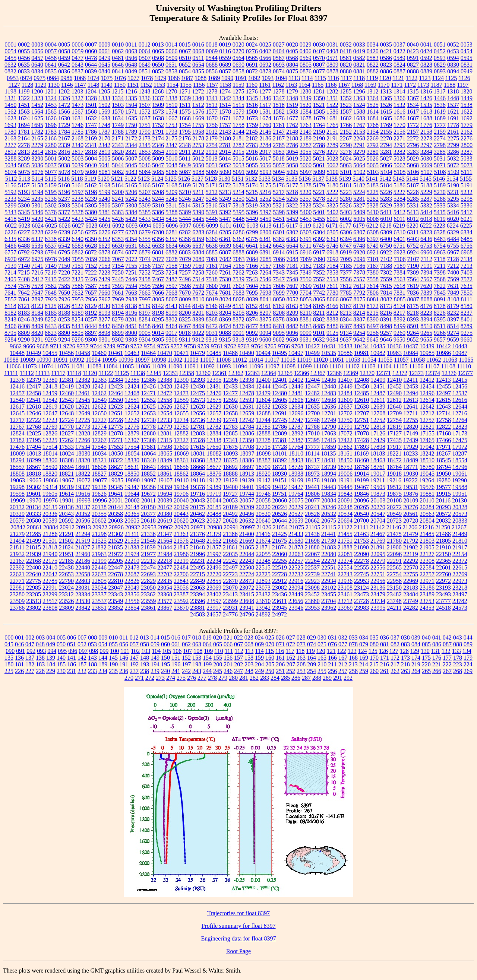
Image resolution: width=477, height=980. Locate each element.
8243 (10, 319)
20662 (312, 521)
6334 (467, 232)
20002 (132, 500)
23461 (345, 594)
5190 (453, 185)
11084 (110, 366)
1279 (292, 91)
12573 (198, 400)
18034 (99, 453)
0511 (198, 58)
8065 (319, 299)
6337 (37, 239)
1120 (385, 78)
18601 (83, 467)
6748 (359, 246)
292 (348, 678)
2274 (440, 138)
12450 (361, 386)
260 (374, 671)
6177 (345, 226)
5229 (426, 192)
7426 (91, 279)
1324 (51, 98)
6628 (91, 246)
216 (385, 664)
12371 (383, 373)
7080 (199, 259)
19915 (443, 494)
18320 (83, 460)
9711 (56, 346)
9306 (171, 340)
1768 (373, 125)
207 (291, 664)
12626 (165, 407)
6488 (24, 246)
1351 (332, 98)
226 (19, 671)
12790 (329, 427)
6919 (346, 252)
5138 (332, 179)
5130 (224, 179)
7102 (386, 259)
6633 (158, 246)
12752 (378, 420)
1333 (104, 98)
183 (40, 664)
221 (437, 664)
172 (395, 658)
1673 (252, 118)
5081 (105, 172)
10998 (159, 360)
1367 (413, 98)
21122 (345, 527)
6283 (198, 232)
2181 (238, 138)
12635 (312, 407)
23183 (411, 588)
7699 (279, 293)
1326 (64, 98)
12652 (132, 413)
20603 (116, 521)
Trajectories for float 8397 (238, 913)
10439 (427, 346)
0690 (238, 65)
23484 (411, 594)
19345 (116, 487)
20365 (132, 514)
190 (113, 664)
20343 (66, 514)
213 (353, 664)
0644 (91, 65)
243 (197, 671)
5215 (252, 192)
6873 (104, 252)
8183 (24, 313)
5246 (185, 199)
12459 (50, 393)
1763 (306, 125)
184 (51, 664)
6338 (51, 239)
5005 (104, 158)
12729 (132, 420)
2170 (104, 138)
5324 (319, 205)
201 (228, 664)
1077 (133, 78)
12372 (400, 373)
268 (458, 671)
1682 (346, 118)
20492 (230, 514)
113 (249, 651)
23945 (279, 608)
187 (82, 664)
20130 (459, 500)
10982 (378, 353)
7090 (319, 259)
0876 (306, 71)
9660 (467, 340)
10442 (443, 346)
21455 (345, 534)
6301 (279, 232)
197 (186, 664)
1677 (292, 118)
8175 (413, 306)
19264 (427, 480)
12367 (318, 373)
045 (9, 644)
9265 (426, 333)
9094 (265, 333)
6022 (11, 226)
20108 (394, 500)
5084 (145, 172)
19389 (214, 487)
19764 (296, 494)
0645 (104, 65)
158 (249, 658)
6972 (24, 259)
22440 (83, 567)
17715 (263, 447)
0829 (440, 65)
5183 (373, 185)
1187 (436, 85)
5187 (413, 185)
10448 (17, 353)
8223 (426, 313)
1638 (158, 118)
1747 (91, 125)
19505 (378, 487)
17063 (329, 433)
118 (300, 651)
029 (312, 638)
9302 (118, 340)
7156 (145, 266)
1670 (212, 118)
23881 (198, 608)
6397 (373, 239)
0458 (51, 58)
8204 (225, 313)
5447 (225, 219)
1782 (37, 132)
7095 (346, 259)
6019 (440, 219)
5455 (319, 219)
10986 (443, 353)
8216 (386, 313)
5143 (399, 179)
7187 (373, 266)
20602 (99, 521)
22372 (460, 561)
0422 (399, 51)
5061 (319, 165)
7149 (51, 266)
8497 (373, 326)
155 (218, 658)
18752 (345, 467)
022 (238, 638)
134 (467, 651)
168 (353, 658)
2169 (91, 138)
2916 (252, 152)
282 (254, 678)
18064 (149, 453)
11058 (418, 360)
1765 (332, 125)
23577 (165, 601)
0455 (10, 58)
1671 (225, 118)
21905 (427, 547)
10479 (198, 353)
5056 (265, 165)
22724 (247, 574)
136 (19, 658)
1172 (410, 85)
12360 (203, 373)
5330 (399, 205)
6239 (64, 232)
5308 (131, 205)
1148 (93, 85)
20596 (83, 521)
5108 (440, 172)
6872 (91, 252)
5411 (386, 212)
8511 (440, 326)
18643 (148, 467)
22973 (460, 581)
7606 (279, 286)
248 (249, 671)
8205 (238, 313)
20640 (263, 521)
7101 (373, 259)
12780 (181, 427)
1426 (426, 98)
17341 (230, 440)
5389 (185, 212)
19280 (443, 480)
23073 (263, 588)
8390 (373, 319)
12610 (361, 400)
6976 (51, 259)
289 (327, 678)
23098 (312, 588)
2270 (386, 138)
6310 (399, 232)
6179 (359, 226)
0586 (386, 58)
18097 (247, 453)
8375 (265, 319)
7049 (64, 259)
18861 (165, 474)
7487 (171, 279)
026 (280, 638)
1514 (225, 105)
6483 (440, 239)
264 (416, 671)
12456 (460, 386)
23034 (99, 588)
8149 (225, 306)
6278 (131, 232)
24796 (247, 614)
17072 (345, 433)
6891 (265, 252)
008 (92, 638)
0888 (413, 71)
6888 (238, 252)
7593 (118, 286)
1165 (318, 85)
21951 (66, 554)
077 (343, 644)
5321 (279, 205)
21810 (460, 541)
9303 (131, 340)
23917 (214, 608)
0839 (91, 71)
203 (249, 664)
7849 (453, 293)
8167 (346, 306)
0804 (292, 65)
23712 (345, 601)
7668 (171, 293)
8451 (131, 326)
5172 (225, 185)
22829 (148, 581)
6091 (105, 226)
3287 (467, 152)
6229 (51, 232)
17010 (312, 433)
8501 (413, 326)
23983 (361, 608)
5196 (64, 192)
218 (405, 664)
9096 (292, 333)
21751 (345, 541)
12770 (66, 427)
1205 (104, 91)
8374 (252, 319)
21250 (443, 527)
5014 (225, 158)
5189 (440, 185)
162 (291, 658)
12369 (351, 373)
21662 (214, 541)
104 (156, 651)
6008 (373, 219)
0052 (453, 45)
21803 (427, 541)
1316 (426, 91)
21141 (361, 527)
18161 (345, 453)
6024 (38, 226)
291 (338, 678)
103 (146, 651)
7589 (104, 286)
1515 (238, 105)
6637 (198, 246)
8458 (145, 326)
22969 (411, 581)
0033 (359, 45)
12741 (230, 420)
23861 (148, 608)
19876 (411, 494)
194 (155, 664)
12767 (17, 427)
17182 (17, 440)
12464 (116, 393)
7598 (185, 286)
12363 (252, 373)
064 (207, 644)
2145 (252, 132)
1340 (198, 98)
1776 (426, 125)
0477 (78, 58)
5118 (77, 179)
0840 (104, 71)
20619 (165, 521)
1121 (398, 78)
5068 (413, 165)
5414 (426, 212)
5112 (11, 179)
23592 (181, 601)
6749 (373, 246)
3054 (292, 152)
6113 (266, 226)
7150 (64, 266)
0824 (399, 65)
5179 (319, 185)
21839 (148, 547)
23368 (165, 594)
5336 (467, 205)
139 (51, 658)
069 (259, 644)
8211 (319, 313)
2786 (292, 145)
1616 (399, 112)
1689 (440, 118)
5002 (64, 158)
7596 (158, 286)
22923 (312, 581)
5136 (305, 179)
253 (301, 671)
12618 (34, 407)
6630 (118, 246)
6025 (51, 226)
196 (176, 664)
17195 (34, 440)
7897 (38, 299)
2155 (386, 132)
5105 (400, 172)
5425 (104, 219)
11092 (207, 366)
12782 (214, 427)
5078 (64, 172)
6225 (466, 226)
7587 (91, 286)
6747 (346, 246)
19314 (50, 487)
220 (426, 664)
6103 (252, 226)
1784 (64, 132)
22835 (165, 581)
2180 (225, 138)
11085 (127, 366)
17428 (361, 440)
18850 (132, 474)
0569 (306, 58)
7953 (78, 299)
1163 (291, 85)
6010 (386, 219)
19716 (198, 494)
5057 (279, 165)
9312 (198, 340)
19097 (149, 480)
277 (202, 678)
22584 (427, 567)
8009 (185, 299)
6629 (104, 246)
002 (30, 638)
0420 (373, 51)
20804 (427, 521)
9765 (271, 346)
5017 (265, 158)
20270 (378, 507)
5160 (64, 185)
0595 (467, 58)
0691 (252, 65)
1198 (11, 91)
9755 (163, 346)
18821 (66, 474)
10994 (93, 360)
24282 (411, 608)
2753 (198, 145)
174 (416, 658)
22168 (34, 561)
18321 (99, 460)
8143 (171, 306)
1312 (372, 91)
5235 (37, 199)
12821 (427, 427)
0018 (212, 45)
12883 (198, 433)
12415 (460, 380)
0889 (426, 71)
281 (244, 678)
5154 (452, 179)
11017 (272, 360)
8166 (332, 306)
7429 (104, 279)
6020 (453, 219)
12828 (83, 433)
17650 (214, 447)
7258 (198, 272)
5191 (467, 185)
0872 (252, 71)
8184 (37, 313)
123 (352, 651)
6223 (439, 226)
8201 (198, 313)
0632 (10, 65)
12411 (410, 380)
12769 (50, 427)
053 (92, 644)
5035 (24, 165)
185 (61, 664)
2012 (212, 132)
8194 (118, 313)
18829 (116, 474)
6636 (185, 246)
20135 (50, 507)
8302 (171, 319)
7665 (145, 293)
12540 (17, 400)
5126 (184, 179)
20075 (296, 500)
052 (82, 644)
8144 (185, 306)
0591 (413, 58)
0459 (64, 58)
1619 (440, 112)
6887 (225, 252)
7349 (306, 272)
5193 (24, 192)
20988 (215, 527)
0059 (78, 51)
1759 (252, 125)
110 (219, 651)
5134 (278, 179)
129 (415, 651)
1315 (413, 91)
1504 (131, 105)
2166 (51, 138)
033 (353, 638)
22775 (34, 581)
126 (383, 651)
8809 (24, 333)
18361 (181, 460)
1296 (359, 91)
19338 (99, 487)
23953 (312, 608)
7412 (37, 279)
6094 (145, 226)
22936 (345, 581)
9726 (69, 346)
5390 (198, 212)
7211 (440, 266)
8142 (158, 306)
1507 (145, 105)
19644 (132, 494)
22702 (165, 574)
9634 (332, 340)
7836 (413, 293)
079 (364, 644)
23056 (181, 588)
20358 (116, 514)
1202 (64, 91)
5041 (104, 165)
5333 (440, 205)
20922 (100, 527)
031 (332, 638)
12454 (427, 386)
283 (265, 678)
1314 (399, 91)
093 (41, 651)
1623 (10, 118)
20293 (443, 507)
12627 (181, 407)
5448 (238, 219)
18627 (116, 467)
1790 (145, 132)
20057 (247, 500)
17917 (394, 447)
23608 (247, 601)
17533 (66, 447)
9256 (373, 333)
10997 (142, 360)
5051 (212, 165)
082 (395, 644)
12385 (132, 380)
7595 (145, 286)
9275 (467, 333)
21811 (17, 547)
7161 (212, 266)
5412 (399, 212)
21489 (460, 534)
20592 (66, 521)
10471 (181, 353)
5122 (130, 179)
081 (385, 644)
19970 (34, 500)
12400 (263, 380)
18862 (181, 474)
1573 (158, 112)
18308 (66, 460)
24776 (230, 614)
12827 (66, 433)
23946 (296, 608)
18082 (214, 453)
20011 (149, 500)
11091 (191, 366)
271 (139, 678)
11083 (94, 366)
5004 (91, 158)
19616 (83, 494)
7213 (467, 266)
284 (275, 678)
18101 (280, 453)
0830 (453, 65)
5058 (292, 165)
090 (10, 651)
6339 (64, 239)
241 (176, 671)
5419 (24, 219)
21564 (165, 541)
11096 (256, 366)
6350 (91, 239)
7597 (171, 286)
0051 (440, 45)
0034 (373, 45)
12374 (433, 373)
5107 (427, 172)
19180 (329, 480)
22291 (394, 561)
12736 (198, 420)
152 (186, 658)
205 (270, 664)
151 (176, 658)
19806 (312, 494)
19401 (247, 487)
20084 (329, 500)
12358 (187, 373)
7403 (467, 272)
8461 (158, 326)
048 (40, 644)
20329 (17, 514)
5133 (265, 179)
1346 (265, 98)
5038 (64, 165)
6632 (145, 246)
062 (186, 644)
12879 (132, 433)
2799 (453, 145)
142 (82, 658)
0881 (359, 71)
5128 (211, 179)
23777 (443, 601)
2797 (426, 145)
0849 (131, 71)
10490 (247, 353)
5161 (78, 185)
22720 (214, 574)
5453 (306, 219)
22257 (296, 561)
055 (113, 644)
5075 (24, 172)
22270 (329, 561)
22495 (198, 567)
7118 (440, 259)
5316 (212, 205)
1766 (346, 125)
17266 (83, 440)
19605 (50, 494)
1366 (399, 98)
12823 (460, 427)
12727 (99, 420)
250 (270, 671)
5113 (24, 179)
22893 (263, 581)
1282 (332, 91)
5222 (332, 192)
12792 (361, 427)
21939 (34, 554)
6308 (373, 232)
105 (167, 651)
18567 (34, 467)
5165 (131, 185)
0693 (279, 65)
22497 (230, 567)
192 (134, 664)
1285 (345, 91)
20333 (34, 514)
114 (259, 651)
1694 (24, 125)
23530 (83, 601)
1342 (225, 98)
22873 (247, 581)
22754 (394, 574)
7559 (386, 279)
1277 (265, 91)
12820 (411, 427)
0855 (198, 71)
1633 (104, 118)
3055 (306, 152)
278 (212, 678)
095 (62, 651)
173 (405, 658)
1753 (171, 125)
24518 (443, 608)
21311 (132, 534)
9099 (306, 333)
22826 (132, 581)
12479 (263, 393)
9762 (230, 346)
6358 (185, 239)
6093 (132, 226)
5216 (265, 192)
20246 (329, 507)
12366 (301, 373)
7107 (413, 259)
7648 (51, 293)
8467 (185, 326)
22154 (460, 554)
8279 (118, 319)
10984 (411, 353)
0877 (319, 71)
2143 (225, 132)
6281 (171, 232)
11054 (369, 360)
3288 (10, 158)
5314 (185, 205)
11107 (432, 366)
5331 (413, 205)
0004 (51, 45)
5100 (333, 172)
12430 (198, 386)
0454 (467, 51)
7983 (132, 299)
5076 (38, 172)
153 (197, 658)
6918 (332, 252)
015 (165, 638)
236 (124, 671)
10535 (329, 353)
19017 (378, 474)
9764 (257, 346)
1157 (212, 85)
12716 (460, 413)
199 (207, 664)
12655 (181, 413)
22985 (34, 588)
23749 (411, 601)
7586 (78, 286)
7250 (118, 272)
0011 (131, 45)
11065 (466, 360)
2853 (145, 152)
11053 (353, 360)
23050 (148, 588)
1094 (281, 78)
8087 (413, 299)
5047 (158, 165)
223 (458, 664)
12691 (279, 413)
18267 (443, 453)
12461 (83, 393)
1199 (24, 91)
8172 (373, 306)
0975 (40, 78)
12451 (378, 386)
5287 (426, 199)
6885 (212, 252)
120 (321, 651)
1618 (426, 112)
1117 (346, 78)
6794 (51, 252)
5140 (358, 179)
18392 (279, 460)
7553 (332, 279)
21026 (264, 527)
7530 (225, 279)
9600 (265, 340)
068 (249, 644)
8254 (78, 319)
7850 (467, 293)
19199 (361, 480)
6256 (78, 232)
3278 (346, 152)
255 (322, 671)
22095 (378, 554)
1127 (14, 85)
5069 (426, 165)
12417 (34, 386)
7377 (346, 272)
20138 (99, 507)
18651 (165, 467)
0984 (53, 78)
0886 (386, 71)
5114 (37, 179)
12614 (427, 400)
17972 (460, 447)
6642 (265, 246)
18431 (329, 460)
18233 (410, 453)
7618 (399, 286)
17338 (214, 440)
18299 (34, 460)
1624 (24, 118)
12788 (312, 427)
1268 (158, 91)
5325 (332, 205)
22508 (247, 567)
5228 (413, 192)
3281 (386, 152)
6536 (37, 246)
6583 (78, 246)
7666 (158, 293)
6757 (10, 252)
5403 (346, 212)
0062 (118, 51)
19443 (329, 487)
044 (468, 638)
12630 (230, 407)
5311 (171, 205)
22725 (263, 574)
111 (229, 651)
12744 (263, 420)
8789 (467, 326)
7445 (118, 279)
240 (165, 671)
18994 (329, 474)
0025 (265, 45)
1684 (373, 118)
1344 (238, 98)
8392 (399, 319)
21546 (148, 541)
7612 (346, 286)
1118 (359, 78)
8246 (24, 319)
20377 (148, 514)
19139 (247, 480)
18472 (394, 460)
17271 (116, 440)
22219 (181, 561)
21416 (263, 534)
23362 (148, 594)
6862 (78, 252)
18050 (116, 453)
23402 (214, 594)
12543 (66, 400)
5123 (144, 179)
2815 (51, 152)
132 (446, 651)
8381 (306, 319)
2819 (104, 152)
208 (301, 664)
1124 (438, 78)
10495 (279, 353)
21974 (132, 554)
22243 (247, 561)
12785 (263, 427)
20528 (312, 514)
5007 (131, 158)
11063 (450, 360)
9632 (319, 340)
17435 (394, 440)
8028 (239, 299)
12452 (394, 386)
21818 (50, 547)
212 (343, 664)
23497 (460, 594)
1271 (184, 91)
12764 (460, 420)
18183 (378, 453)
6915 (292, 252)
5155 (466, 179)
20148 (132, 507)
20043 (198, 500)
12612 (394, 400)
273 (160, 678)
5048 (171, 165)
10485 (214, 353)
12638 (361, 407)
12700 (312, 413)
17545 (99, 447)
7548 (292, 279)
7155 (131, 266)
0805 (306, 65)
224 (468, 664)
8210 (306, 313)
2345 (145, 145)
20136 (66, 507)
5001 (51, 158)
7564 (413, 279)
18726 (296, 467)
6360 (212, 239)
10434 (361, 346)
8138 (131, 306)
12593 (247, 400)
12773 (83, 427)
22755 (411, 574)
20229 (296, 507)
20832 (443, 521)
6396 (359, 239)
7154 (118, 266)
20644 (279, 521)
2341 (91, 145)
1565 (51, 112)
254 (312, 671)
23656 (296, 601)
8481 (279, 326)
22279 (378, 561)
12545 (83, 400)
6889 (252, 252)
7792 (359, 293)
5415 (440, 212)
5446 (212, 219)
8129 (91, 306)
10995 (110, 360)
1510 (171, 105)
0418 (346, 51)
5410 (373, 212)
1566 (64, 112)
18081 (198, 453)
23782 (460, 601)
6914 (279, 252)
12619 (50, 407)
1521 (319, 105)
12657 (214, 413)
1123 (425, 78)
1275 (238, 91)
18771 (411, 467)
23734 (378, 601)
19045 (427, 474)
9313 (212, 340)
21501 (50, 541)
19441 (312, 487)
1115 (320, 78)
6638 (212, 246)
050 (61, 644)
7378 (359, 272)
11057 (401, 360)
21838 (132, 547)
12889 (279, 433)
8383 (332, 319)
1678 (306, 118)
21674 (263, 541)
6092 (118, 226)
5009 (158, 158)
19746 (263, 494)
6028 (91, 226)
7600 (212, 286)
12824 (17, 433)
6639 (225, 246)
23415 (247, 594)
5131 (238, 179)
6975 (38, 259)
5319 (252, 205)
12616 (460, 400)
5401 (319, 212)
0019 (225, 45)
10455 (50, 353)
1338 (171, 98)
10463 (132, 353)
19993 (83, 500)
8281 (131, 319)
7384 (399, 272)
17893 (361, 447)
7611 (332, 286)
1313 (386, 91)
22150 (443, 554)
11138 (138, 373)
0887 (399, 71)
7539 (238, 279)
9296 (78, 340)
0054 (10, 51)
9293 (51, 340)
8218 (413, 313)
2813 (24, 152)
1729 (64, 125)
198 (197, 664)
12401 (279, 380)
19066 (50, 480)
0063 (131, 51)
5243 (145, 199)
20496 (247, 514)
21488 (443, 534)
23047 (116, 588)
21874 (279, 547)
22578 (411, 567)
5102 (360, 172)
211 (332, 664)
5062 (332, 165)
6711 (305, 246)
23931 (230, 608)
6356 (158, 239)
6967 (453, 252)
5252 (265, 199)
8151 (238, 306)
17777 (312, 447)
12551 (132, 400)
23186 (427, 588)
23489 (427, 594)
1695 (37, 125)
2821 (131, 152)
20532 (329, 514)
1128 (27, 85)
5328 (373, 205)
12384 (116, 380)
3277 (332, 152)
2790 (346, 145)
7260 (212, 272)
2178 (198, 138)
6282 (185, 232)
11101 (336, 366)
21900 (394, 547)
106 (177, 651)
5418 (10, 219)
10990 (44, 360)
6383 (292, 239)
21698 (312, 541)
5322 (292, 205)
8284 (145, 319)
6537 (51, 246)
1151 (133, 85)
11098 (288, 366)
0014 (171, 45)
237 (134, 671)
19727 (230, 494)
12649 (83, 413)
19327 (83, 487)
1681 (332, 118)
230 (61, 671)
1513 (212, 105)
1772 (413, 125)
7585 (64, 286)
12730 (148, 420)
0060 (91, 51)
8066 (333, 299)
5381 (104, 212)
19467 (361, 487)
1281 (319, 91)
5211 (198, 192)
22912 (279, 581)
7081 (212, 259)
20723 (394, 521)
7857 (11, 299)
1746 (78, 125)
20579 (17, 521)
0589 (399, 58)
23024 (66, 588)
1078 (147, 78)
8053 (306, 299)
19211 (378, 480)
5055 (252, 165)
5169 (185, 185)
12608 (329, 400)
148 (145, 658)
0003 (37, 45)
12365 (285, 373)
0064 (145, 51)
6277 (118, 232)
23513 (34, 601)
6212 (372, 226)
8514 (453, 326)
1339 (185, 98)
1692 (467, 118)
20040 (181, 500)
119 (310, 651)
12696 (296, 413)
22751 (378, 574)
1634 (118, 118)
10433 (345, 346)
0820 (346, 65)
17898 (378, 447)
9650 (399, 340)
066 (228, 644)
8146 (212, 306)
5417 (467, 212)
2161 (453, 132)
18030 (83, 453)
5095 (293, 172)
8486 (332, 326)
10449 (34, 353)
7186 (359, 266)
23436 (279, 594)
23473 (361, 594)
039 (416, 638)
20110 (427, 500)
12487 (378, 393)
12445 (279, 386)
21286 (50, 534)
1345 (252, 98)
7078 (172, 259)
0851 (145, 71)
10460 (99, 353)
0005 (64, 45)
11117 (58, 373)
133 (457, 651)
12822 (443, 427)
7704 (306, 293)
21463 (361, 534)
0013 (158, 45)
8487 (346, 326)
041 (437, 638)
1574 (171, 112)
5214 (238, 192)
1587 (346, 112)
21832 (99, 547)
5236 (51, 199)
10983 (394, 353)
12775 (116, 427)
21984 (165, 554)
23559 (148, 601)
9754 (150, 346)
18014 (50, 453)
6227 (24, 232)
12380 (50, 380)
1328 (91, 98)
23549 (116, 601)
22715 (198, 574)
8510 (426, 326)
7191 (426, 266)
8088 (427, 299)
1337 (158, 98)
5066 (386, 165)
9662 (16, 346)
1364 (373, 98)
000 (9, 638)
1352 (346, 98)
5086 (172, 172)
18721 (279, 467)
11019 (304, 360)
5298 (467, 199)
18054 (132, 453)
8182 (10, 313)
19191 (345, 480)
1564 (37, 112)
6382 (279, 239)
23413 (230, 594)
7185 (346, 266)
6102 (239, 226)
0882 (373, 71)
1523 (346, 105)
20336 (50, 514)
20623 (198, 521)
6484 (453, 239)
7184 (332, 266)
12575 (214, 400)
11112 (27, 373)
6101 (225, 226)
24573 (460, 608)
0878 (332, 71)
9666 (29, 346)
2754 (212, 145)
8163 (292, 306)
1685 (386, 118)
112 (239, 651)
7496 (185, 279)
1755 (198, 125)
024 (259, 638)
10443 (460, 346)
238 (145, 671)
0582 (359, 58)
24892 (263, 614)
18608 (99, 467)
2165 (37, 138)
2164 (24, 138)
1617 (413, 112)
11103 (368, 366)
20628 (230, 521)
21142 (377, 527)
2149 (306, 132)
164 (312, 658)
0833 (24, 71)
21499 (34, 541)
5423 (78, 219)
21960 (83, 554)
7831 (399, 293)
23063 (198, 588)
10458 (83, 353)
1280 (305, 91)
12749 (329, 420)
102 (135, 651)
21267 (459, 527)
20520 (263, 514)
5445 (198, 219)
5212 (212, 192)
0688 (212, 65)
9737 (83, 346)
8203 (212, 313)
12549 (99, 400)
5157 (24, 185)
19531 (411, 487)
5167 (158, 185)
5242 (131, 199)
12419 (66, 386)
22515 (263, 567)
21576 (181, 541)
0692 (265, 65)
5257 (306, 199)
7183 (319, 266)
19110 (181, 480)
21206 (410, 527)
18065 (165, 453)
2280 (51, 145)
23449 (296, 594)
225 (9, 671)
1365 (386, 98)
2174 (158, 138)
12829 (99, 433)
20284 (427, 507)
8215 (373, 313)
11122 (106, 373)
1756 (212, 125)
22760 (443, 574)
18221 (394, 453)
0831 (467, 65)
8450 (118, 326)
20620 (181, 521)
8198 (158, 313)
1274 (225, 91)
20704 (378, 521)
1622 (467, 112)
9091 (238, 333)
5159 (51, 185)
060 (165, 644)
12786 (279, 427)
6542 (64, 246)
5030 (426, 158)
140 (61, 658)
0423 (413, 51)
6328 (440, 232)
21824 (66, 547)
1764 (319, 125)
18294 (17, 460)
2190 (319, 138)
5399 (292, 212)
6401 (399, 239)
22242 (230, 561)
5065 (373, 165)
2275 (453, 138)
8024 (225, 299)
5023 (332, 158)
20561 (411, 514)
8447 (104, 326)
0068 (198, 51)
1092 (254, 78)
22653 (66, 574)
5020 (306, 158)
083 (405, 644)
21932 (17, 554)
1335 (131, 98)
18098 (263, 453)
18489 (411, 460)
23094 (296, 588)
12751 (361, 420)
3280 (373, 152)
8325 (185, 319)
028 (301, 638)
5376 (51, 212)
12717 (17, 420)
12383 (99, 380)
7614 (373, 286)
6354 (131, 239)
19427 (296, 487)
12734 (181, 420)
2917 (265, 152)
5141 (372, 179)
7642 (24, 293)
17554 (132, 447)
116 (280, 651)
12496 (427, 393)
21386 (230, 534)
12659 (247, 413)
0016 (198, 45)
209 (312, 664)
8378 (279, 319)
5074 (11, 172)
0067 (185, 51)
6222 (426, 226)
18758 (361, 467)
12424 (132, 386)
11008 (223, 360)
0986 (66, 78)
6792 (24, 252)
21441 (329, 534)
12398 (247, 380)
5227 (399, 192)
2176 (185, 138)
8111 (467, 299)
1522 (332, 105)
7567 (426, 279)
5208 (158, 192)
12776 (132, 427)
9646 (386, 340)
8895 (78, 333)
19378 (198, 487)
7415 (51, 279)
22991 (50, 588)
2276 (467, 138)
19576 (427, 487)
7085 (266, 259)
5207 (145, 192)
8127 (78, 306)
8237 (467, 313)
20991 (231, 527)
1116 (333, 78)
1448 (453, 98)
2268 (359, 138)
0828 (426, 65)
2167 (64, 138)
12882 (181, 433)
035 (374, 638)
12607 (312, 400)
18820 (50, 474)
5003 (78, 158)
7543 (252, 279)
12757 (427, 420)
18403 (296, 460)
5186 (399, 185)
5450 (265, 219)
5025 (359, 158)
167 (343, 658)
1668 (185, 118)
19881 (427, 494)
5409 (359, 212)
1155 (186, 85)
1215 (117, 91)
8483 (306, 326)
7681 (225, 293)
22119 (410, 554)
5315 (198, 205)
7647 (37, 293)
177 (447, 658)
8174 (399, 306)
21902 (411, 547)
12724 (66, 420)
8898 (104, 333)
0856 (212, 71)
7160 (198, 266)
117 (290, 651)
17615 (198, 447)
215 (374, 664)
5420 (37, 219)
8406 (10, 326)
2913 (212, 152)
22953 (361, 581)
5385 (145, 212)
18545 (443, 460)
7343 (279, 272)
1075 (107, 78)
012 (134, 638)
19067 (67, 480)
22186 (83, 561)
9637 (346, 340)
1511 (185, 105)
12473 (181, 393)
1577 (212, 112)
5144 (412, 179)
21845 (181, 547)
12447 (312, 386)
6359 (198, 239)
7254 (171, 272)
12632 (263, 407)
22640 (34, 574)
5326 (346, 205)
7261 (225, 272)
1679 (319, 118)
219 (416, 664)
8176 (426, 306)
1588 (359, 112)
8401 (467, 319)
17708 (247, 447)
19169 (296, 480)
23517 (50, 601)
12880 (148, 433)
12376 (449, 373)
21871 (263, 547)
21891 (378, 547)
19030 (411, 474)
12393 (198, 380)
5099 (319, 172)
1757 (225, 125)
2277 (10, 145)
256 (332, 671)
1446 (440, 98)
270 (129, 678)
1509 (158, 105)
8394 (426, 319)
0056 (37, 51)
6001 (332, 219)
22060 (279, 554)
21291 (66, 534)
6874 (118, 252)
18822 (83, 474)
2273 (426, 138)
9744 (96, 346)
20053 (230, 500)
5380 (91, 212)
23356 (132, 594)
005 (61, 638)
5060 (306, 165)
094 (52, 651)
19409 (263, 487)
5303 (64, 205)
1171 (397, 85)
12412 (427, 380)
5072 (453, 165)
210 (322, 664)
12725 (83, 420)
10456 (66, 353)
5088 (199, 172)
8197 (145, 313)
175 (426, 658)
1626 (51, 118)
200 (218, 664)
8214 (359, 313)
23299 (50, 594)
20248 (345, 507)
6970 (11, 259)
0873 (265, 71)
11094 (240, 366)
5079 (78, 172)
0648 (131, 65)
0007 (91, 45)
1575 (185, 112)
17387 (296, 440)
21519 (83, 541)
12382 (83, 380)
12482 (312, 393)
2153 (359, 132)
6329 (453, 232)
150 (165, 658)
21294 (83, 534)
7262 (238, 272)
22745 (361, 574)
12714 (443, 413)
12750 (345, 420)
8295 (158, 319)
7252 (145, 272)
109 (208, 651)
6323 (426, 232)
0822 (373, 65)
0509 (171, 58)
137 (30, 658)
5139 (345, 179)
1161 (265, 85)
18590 (50, 467)
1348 (292, 98)
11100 (321, 366)
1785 (78, 132)
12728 (116, 420)
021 (228, 638)
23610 (263, 601)
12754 (394, 420)
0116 (225, 51)
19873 (378, 494)
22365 (443, 561)
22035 (230, 554)
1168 (357, 85)
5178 (306, 185)
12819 (394, 427)
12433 (230, 386)
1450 (10, 105)
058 (145, 644)
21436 (312, 534)
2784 (265, 145)
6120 (319, 226)
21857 (214, 547)
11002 (175, 360)
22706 (181, 574)
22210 (132, 561)
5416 (453, 212)
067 (238, 644)
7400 (453, 272)
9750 (123, 346)
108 (198, 651)
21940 (50, 554)
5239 (91, 199)
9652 (413, 340)
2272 (413, 138)
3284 (426, 152)
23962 (329, 608)
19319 (66, 487)
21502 (66, 541)
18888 (230, 474)
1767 (359, 125)
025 (270, 638)
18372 (214, 460)
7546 (265, 279)
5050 (198, 165)
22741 (329, 574)
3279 (359, 152)
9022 (198, 333)
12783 (230, 427)
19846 (361, 494)
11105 (400, 366)
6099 (212, 226)
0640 (37, 65)
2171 (118, 138)
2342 (104, 145)
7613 (359, 286)
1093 (268, 78)
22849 (198, 581)
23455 (329, 594)
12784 (247, 427)
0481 (118, 58)
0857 (225, 71)
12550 (116, 400)
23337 (99, 594)
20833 (460, 521)
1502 (104, 105)
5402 (332, 212)
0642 (64, 65)
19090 (132, 480)
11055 (385, 360)
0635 (24, 65)
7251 (131, 272)
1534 (413, 105)
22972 (443, 581)
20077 (312, 500)
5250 (238, 199)
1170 (384, 85)
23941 (247, 608)
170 (374, 658)
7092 (333, 259)
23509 (17, 601)
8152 (252, 306)
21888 (345, 547)
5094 (279, 172)
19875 (394, 494)
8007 (172, 299)
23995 (378, 608)
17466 (443, 440)
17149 (411, 433)
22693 (148, 574)
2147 (279, 132)
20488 (214, 514)
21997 (214, 554)
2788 (319, 145)
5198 (91, 192)
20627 (214, 521)
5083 (132, 172)
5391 (212, 212)
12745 (279, 420)
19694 (165, 494)
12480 (279, 393)
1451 (24, 105)
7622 (440, 286)
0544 (212, 58)
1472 (64, 105)
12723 (50, 420)
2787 (306, 145)
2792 (373, 145)
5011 (185, 158)
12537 (460, 393)
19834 (329, 494)
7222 (91, 272)
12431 (214, 386)
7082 (225, 259)
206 (280, 664)
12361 (219, 373)
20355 (99, 514)
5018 (279, 158)
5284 (399, 199)
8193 (104, 313)
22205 (116, 561)
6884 (198, 252)
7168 (279, 266)
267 (447, 671)
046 (19, 644)
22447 (116, 567)
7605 (265, 286)
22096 (394, 554)
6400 (386, 239)
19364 (181, 487)
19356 (148, 487)
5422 (64, 219)
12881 (165, 433)
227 (30, 671)
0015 (185, 45)
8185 (51, 313)
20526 (279, 514)
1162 (278, 85)
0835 (51, 71)
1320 (466, 91)
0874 (279, 71)
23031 (83, 588)
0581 (346, 58)
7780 (332, 293)
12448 (329, 386)
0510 (185, 58)
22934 (329, 581)
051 (72, 644)
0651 (171, 65)
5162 (91, 185)
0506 (131, 58)
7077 (158, 259)
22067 (312, 554)
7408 (24, 279)
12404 (312, 380)
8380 (292, 319)
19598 (17, 494)
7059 (91, 259)
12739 (214, 420)
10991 (60, 360)
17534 (83, 447)
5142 (385, 179)
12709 (394, 413)
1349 (306, 98)
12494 (411, 393)
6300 (265, 232)
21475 (394, 534)
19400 (230, 487)
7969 (118, 299)
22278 (361, 561)
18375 (230, 460)
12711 (410, 413)
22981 (17, 588)
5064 (359, 165)
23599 (230, 601)
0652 (185, 65)
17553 (116, 447)
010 (113, 638)
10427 (312, 346)
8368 (212, 319)
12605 (279, 400)
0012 (145, 45)
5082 (118, 172)
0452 (440, 51)
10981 (361, 353)
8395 (440, 319)
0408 (332, 51)
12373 (416, 373)
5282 (373, 199)
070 (270, 644)
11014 (256, 360)
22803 (83, 581)
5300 (24, 205)
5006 (118, 158)
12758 (443, 420)
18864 (198, 474)
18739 (329, 467)
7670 (185, 293)
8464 (171, 326)
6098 (199, 226)
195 (165, 664)
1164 (304, 85)
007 (82, 638)
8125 (51, 306)
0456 (24, 58)
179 (468, 658)
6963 (440, 252)
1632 (91, 118)
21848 (198, 547)
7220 (64, 272)
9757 (177, 346)
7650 (64, 293)
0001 (10, 45)
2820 (118, 152)
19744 (247, 494)
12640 (394, 407)
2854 (158, 152)
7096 (360, 259)
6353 (118, 239)
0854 (185, 71)
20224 (279, 507)
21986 (181, 554)
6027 (78, 226)
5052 (225, 165)
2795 (399, 145)
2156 (399, 132)
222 (447, 664)
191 (124, 664)
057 (134, 644)
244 (207, 671)
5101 (346, 172)
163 (301, 658)
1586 (332, 112)
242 (186, 671)
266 (437, 671)
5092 (252, 172)
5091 (239, 172)
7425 (78, 279)
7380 (373, 272)
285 (285, 678)
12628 (198, 407)
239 (155, 671)
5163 (104, 185)
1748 (104, 125)
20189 (230, 507)
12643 (443, 407)
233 (92, 671)
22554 (345, 567)
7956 (91, 299)
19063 (18, 480)
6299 (252, 232)
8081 (373, 299)
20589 (50, 521)
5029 (413, 158)
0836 (64, 71)
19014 (361, 474)
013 (145, 638)
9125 (332, 333)
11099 (304, 366)
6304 (319, 232)
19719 (214, 494)
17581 (148, 447)
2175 (171, 138)
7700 (292, 293)
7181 (292, 266)
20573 (460, 514)
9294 (64, 340)
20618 (148, 521)
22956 (378, 581)
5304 (78, 205)
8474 (225, 326)
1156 (199, 85)
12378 (17, 380)
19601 (34, 494)
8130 (104, 306)
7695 (252, 293)
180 (9, 664)
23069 (214, 588)
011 (124, 638)
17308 (148, 440)
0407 (319, 51)
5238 (78, 199)
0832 (10, 71)
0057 (51, 51)
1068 (80, 78)
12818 (378, 427)
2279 (37, 145)
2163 (10, 138)
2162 (467, 132)
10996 (126, 360)
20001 (116, 500)
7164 (225, 266)
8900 (131, 333)
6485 (467, 239)
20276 (411, 507)
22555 (361, 567)
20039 (165, 500)
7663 (131, 293)
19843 (345, 494)
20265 (361, 507)
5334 (453, 205)
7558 (373, 279)
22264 (312, 561)
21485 (427, 534)
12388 (165, 380)
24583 (198, 614)
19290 (459, 480)
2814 (37, 152)
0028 (292, 45)
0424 (426, 51)
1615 (386, 112)
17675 (230, 447)
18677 (214, 467)
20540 (361, 514)
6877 (131, 252)
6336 (24, 239)
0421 (386, 51)
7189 (399, 266)
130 (425, 651)
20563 (427, 514)
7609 (306, 286)
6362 (238, 239)
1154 (172, 85)
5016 (252, 158)
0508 (158, 58)
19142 (263, 480)
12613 (411, 400)
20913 (83, 527)
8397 (453, 319)
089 (468, 644)
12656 (198, 413)
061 (176, 644)
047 (30, 644)
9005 (145, 333)
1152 (146, 85)
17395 (312, 440)
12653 (148, 413)
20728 (411, 521)
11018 (288, 360)
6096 (172, 226)
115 (270, 651)
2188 (292, 138)
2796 (413, 145)
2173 (145, 138)
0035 (386, 45)
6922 (386, 252)
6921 (373, 252)
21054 (280, 527)
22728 (279, 574)
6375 (252, 239)
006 (72, 638)
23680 (312, 601)
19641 (116, 494)
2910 (171, 152)
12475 (198, 393)
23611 (279, 601)
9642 (359, 340)
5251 (252, 199)
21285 (34, 534)
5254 (279, 199)
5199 (104, 192)
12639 (378, 407)
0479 (104, 58)
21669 (247, 541)
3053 (279, 152)
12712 (427, 413)
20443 (181, 514)
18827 (99, 474)
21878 (296, 547)
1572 (145, 112)
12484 (345, 393)
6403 (413, 239)
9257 (386, 333)
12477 (230, 393)
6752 (413, 246)
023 (249, 638)
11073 (29, 366)
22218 (165, 561)
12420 (83, 386)
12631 (247, 407)
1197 (463, 85)
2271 (399, 138)
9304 (145, 340)
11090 (175, 366)
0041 (426, 45)
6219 (399, 226)
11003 (191, 360)
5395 (238, 212)
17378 (263, 440)
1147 (80, 85)
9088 (225, 333)
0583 (373, 58)
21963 (99, 554)
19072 (83, 480)
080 (374, 644)
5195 (51, 192)
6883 (185, 252)
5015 (238, 158)
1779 (467, 125)
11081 (78, 366)
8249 (37, 319)
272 (150, 678)
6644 (292, 246)
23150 (394, 588)
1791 (158, 132)
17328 (198, 440)
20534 (345, 514)
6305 (332, 232)
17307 (132, 440)
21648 (198, 541)
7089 (306, 259)
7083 (239, 259)
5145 (426, 179)
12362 (236, 373)
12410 (394, 380)
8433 (51, 326)
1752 (158, 125)
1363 (359, 98)
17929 (411, 447)
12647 (50, 413)
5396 (252, 212)
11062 (434, 360)
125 (373, 651)
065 (218, 644)
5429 (131, 219)
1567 (78, 112)
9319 (252, 340)
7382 (386, 272)
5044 (118, 165)
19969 (18, 500)
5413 (413, 212)
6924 (413, 252)
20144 (116, 507)
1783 (51, 132)
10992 (77, 360)
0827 (413, 65)
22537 (312, 567)
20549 (394, 514)
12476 (214, 393)
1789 (131, 132)
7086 (279, 259)
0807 (319, 65)
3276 (319, 152)
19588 (460, 487)
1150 (120, 85)
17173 (460, 433)
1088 (200, 78)
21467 (378, 534)
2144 (238, 132)
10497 (296, 353)
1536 (440, 105)
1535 (426, 105)
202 (238, 664)
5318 (238, 205)
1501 (91, 105)
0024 (252, 45)
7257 (185, 272)
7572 (467, 279)
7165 (238, 266)
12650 (99, 413)
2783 (252, 145)
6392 (319, 239)
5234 (24, 199)
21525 (99, 541)
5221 (319, 192)
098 (94, 651)
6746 (332, 246)
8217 (399, 313)
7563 (399, 279)
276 (192, 678)
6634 (171, 246)
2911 (185, 152)
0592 (426, 58)
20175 (198, 507)
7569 (453, 279)
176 (437, 658)
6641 (252, 246)
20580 (34, 521)
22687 (132, 574)
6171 (332, 226)
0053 (467, 45)
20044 (214, 500)
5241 (118, 199)
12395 (214, 380)
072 (291, 644)
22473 (132, 567)
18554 (460, 460)
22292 (411, 561)
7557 (359, 279)
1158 (225, 85)
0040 (413, 45)
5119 (90, 179)
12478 (247, 393)
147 (134, 658)
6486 (10, 246)
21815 (34, 547)
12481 (296, 393)
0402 (265, 51)
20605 (132, 521)
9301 (104, 340)
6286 (238, 232)
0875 (292, 71)
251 (280, 671)
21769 (378, 541)
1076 (120, 78)
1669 (198, 118)
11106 (416, 366)
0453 (453, 51)
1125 (451, 78)
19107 (165, 480)
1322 (24, 98)
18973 (312, 474)
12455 (443, 386)
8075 (360, 299)
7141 (37, 266)
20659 (296, 521)
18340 (148, 460)
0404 (279, 51)
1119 (372, 78)
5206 (131, 192)
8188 (64, 313)
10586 (345, 353)
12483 (329, 393)
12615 (443, 400)
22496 (214, 567)
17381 (279, 440)
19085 (116, 480)
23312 (66, 594)
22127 (427, 554)
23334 (83, 594)
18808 (17, 474)
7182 (306, 266)
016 (176, 638)
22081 (345, 554)
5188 (426, 185)
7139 (10, 266)
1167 (344, 85)
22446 (99, 567)
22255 (279, 561)
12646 (34, 413)
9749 (110, 346)
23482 (394, 594)
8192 (91, 313)
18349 (165, 460)
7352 (319, 272)
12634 (296, 407)
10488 (230, 353)
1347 (279, 98)
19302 (34, 487)
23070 (230, 588)
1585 (319, 112)
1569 (104, 112)
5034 (10, 165)
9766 (284, 346)
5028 (399, 158)
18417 (312, 460)
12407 (345, 380)
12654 (165, 413)
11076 (62, 366)
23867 (165, 608)
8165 (319, 306)
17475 (460, 440)
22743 (345, 574)
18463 (378, 460)
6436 (426, 239)
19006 (345, 474)
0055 (24, 51)
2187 (279, 138)
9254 (359, 333)
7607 (292, 286)
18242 (427, 453)
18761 (378, 467)
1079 (160, 78)
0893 (440, 71)
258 (353, 671)
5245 (171, 199)
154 (207, 658)
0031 (332, 45)
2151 (332, 132)
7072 (132, 259)
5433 (145, 219)
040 (426, 638)
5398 (279, 212)
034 (364, 638)
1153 (159, 85)
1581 (265, 112)
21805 (443, 541)
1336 (145, 98)
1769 (386, 125)
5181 (346, 185)
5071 (440, 165)
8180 (467, 306)
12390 (181, 380)
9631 (306, 340)
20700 (361, 521)
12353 (170, 373)
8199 (171, 313)
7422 (64, 279)
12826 (50, 433)
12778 (148, 427)
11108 (448, 366)
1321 (10, 98)
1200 (37, 91)
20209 (247, 507)
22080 (329, 554)
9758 (190, 346)
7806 (373, 293)
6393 (332, 239)
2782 (238, 145)
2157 (413, 132)
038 (405, 638)
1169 (370, 85)
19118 (197, 480)
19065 (34, 480)
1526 (386, 105)
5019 (292, 158)
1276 (252, 91)
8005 (158, 299)
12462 (99, 393)
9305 (158, 340)
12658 (230, 413)
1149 (106, 85)
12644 (460, 407)
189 (103, 664)
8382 (319, 319)
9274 (453, 333)
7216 (37, 272)
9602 (279, 340)
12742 (247, 420)
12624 (132, 407)
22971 (427, 581)
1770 (399, 125)
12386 (148, 380)
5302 (51, 205)
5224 (359, 192)
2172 (131, 138)
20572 (443, 514)
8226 (440, 313)
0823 (386, 65)
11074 (46, 366)
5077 (51, 172)
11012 (239, 360)
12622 (99, 407)
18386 (247, 460)
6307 (359, 232)
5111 (467, 172)
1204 (91, 91)
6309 (386, 232)
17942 (427, 447)
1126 (464, 78)
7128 (453, 259)
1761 (279, 125)
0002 (24, 45)
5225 (373, 192)
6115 (279, 226)
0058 (64, 51)
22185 (66, 561)
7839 (426, 293)
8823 (51, 333)
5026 (373, 158)
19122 (214, 480)
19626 (99, 494)
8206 (252, 313)
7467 (158, 279)
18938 (296, 474)
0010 (118, 45)
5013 (212, 158)
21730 (329, 541)
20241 (312, 507)
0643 (78, 65)
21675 (279, 541)
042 (447, 638)
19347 (132, 487)
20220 (263, 507)
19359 (165, 487)
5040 (91, 165)
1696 (51, 125)
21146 (394, 527)
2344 (131, 145)
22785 (50, 581)
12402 (296, 380)
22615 (460, 567)
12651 (116, 413)
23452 (312, 594)
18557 (17, 467)
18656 (181, 467)
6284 (212, 232)
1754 (185, 125)
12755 (411, 420)
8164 (306, 306)
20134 (34, 507)
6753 (426, 246)
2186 (265, 138)
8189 (78, 313)
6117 (292, 226)
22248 (263, 561)
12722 (34, 420)
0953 (13, 78)
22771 (17, 581)
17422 (345, 440)
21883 (329, 547)
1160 (252, 85)
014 (155, 638)
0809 (332, 65)
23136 (378, 588)
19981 (67, 500)
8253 (64, 319)
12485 (361, 393)
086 (437, 644)
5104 (386, 172)
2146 (265, 132)
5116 (64, 179)
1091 (241, 78)
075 (322, 644)
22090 (361, 554)
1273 (211, 91)
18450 (345, 460)
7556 (346, 279)
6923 (399, 252)
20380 (165, 514)
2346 (158, 145)
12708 (378, 413)
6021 (467, 219)
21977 (148, 554)
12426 (148, 386)
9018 (185, 333)
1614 (373, 112)
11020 (320, 360)
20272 (394, 507)
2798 (440, 145)
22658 (83, 574)
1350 (319, 98)
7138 (466, 259)
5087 (185, 172)
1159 (238, 85)
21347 (165, 534)
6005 (359, 219)
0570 (319, 58)
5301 (37, 205)
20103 (378, 500)
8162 (279, 306)
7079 (185, 259)
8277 (104, 319)
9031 (212, 333)
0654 (198, 65)
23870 (181, 608)
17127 (394, 433)
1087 (187, 78)
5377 (64, 212)
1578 (225, 112)
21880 (312, 547)
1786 (91, 132)
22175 (50, 561)
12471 (148, 393)
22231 (198, 561)
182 (30, 664)
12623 (116, 407)
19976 (50, 500)
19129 (230, 480)
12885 (230, 433)
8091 (440, 299)
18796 (460, 467)
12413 (443, 380)
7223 (104, 272)
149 (155, 658)
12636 (329, 407)
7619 (413, 286)
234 (103, 671)
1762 (292, 125)
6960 (426, 252)
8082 (386, 299)
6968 (467, 252)
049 (51, 644)
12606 (296, 400)
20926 (116, 527)
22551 (329, 567)
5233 (10, 199)
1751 (145, 125)
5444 (185, 219)
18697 (247, 467)
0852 (158, 71)
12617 (17, 407)
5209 (171, 192)
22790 (66, 581)
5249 (225, 199)
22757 (427, 574)
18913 (247, 474)
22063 (296, 554)
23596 (198, 601)
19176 (312, 480)
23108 (345, 588)
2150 (319, 132)
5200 (118, 192)
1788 (118, 132)
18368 (198, 460)
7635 (467, 286)
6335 (10, 239)
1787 (104, 132)
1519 (292, 105)
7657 (91, 293)
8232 (453, 313)
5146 (439, 179)
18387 (263, 460)
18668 (198, 467)
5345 (24, 212)
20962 (165, 527)
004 (51, 638)
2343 (118, 145)
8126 (64, 306)
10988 (11, 360)
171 (385, 658)
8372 (238, 319)
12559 (181, 400)
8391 (386, 319)
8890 (64, 333)
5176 (279, 185)
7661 (118, 293)
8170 (359, 306)
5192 (10, 192)
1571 (131, 112)
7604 (252, 286)
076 (332, 644)
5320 (265, 205)
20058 (263, 500)
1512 (198, 105)
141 (72, 658)
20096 (361, 500)
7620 (426, 286)
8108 (454, 299)
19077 (99, 480)
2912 (198, 152)
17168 (443, 433)
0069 (212, 51)
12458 (34, 393)
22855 (214, 581)
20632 (247, 521)
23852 (116, 608)
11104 (384, 366)
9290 (24, 340)
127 (394, 651)
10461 (116, 353)
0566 (265, 58)
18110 (296, 453)
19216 (394, 480)
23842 (83, 608)
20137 (83, 507)
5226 (386, 192)
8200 (185, 313)
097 (83, 651)
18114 (312, 453)
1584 (306, 112)
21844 (165, 547)
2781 (225, 145)
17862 (345, 447)
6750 (386, 246)
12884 (214, 433)
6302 (292, 232)
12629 (214, 407)
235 (113, 671)
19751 (279, 494)
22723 (230, 574)
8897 (91, 333)
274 (171, 678)
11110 (464, 366)
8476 (238, 326)
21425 (279, 534)
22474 (148, 567)
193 (145, 664)
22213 (148, 561)
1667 (171, 118)
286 (296, 678)
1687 (413, 118)
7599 (198, 286)
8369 (225, 319)
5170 (198, 185)
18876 (214, 474)
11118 (74, 373)
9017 (171, 333)
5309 (145, 205)
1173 (423, 85)
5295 (453, 199)
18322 (116, 460)
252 (291, 671)
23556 (132, 601)
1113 (294, 78)
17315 (165, 440)
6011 (399, 219)
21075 (297, 527)
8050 (279, 299)
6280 (158, 232)
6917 (319, 252)
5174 (252, 185)
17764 (296, 447)
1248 (144, 91)
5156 (10, 185)
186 (72, 664)
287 (306, 678)
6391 (306, 239)
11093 (223, 366)
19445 (345, 487)
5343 (10, 212)
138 (40, 658)
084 (416, 644)
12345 (154, 373)
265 (426, 671)
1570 (118, 112)
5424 (91, 219)
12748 (312, 420)
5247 (198, 199)
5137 (318, 179)
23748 (394, 601)
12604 (263, 400)
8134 (118, 306)
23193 (443, 588)
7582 (51, 286)
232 (82, 671)
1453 (51, 105)
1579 (238, 112)
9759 (203, 346)
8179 (453, 306)
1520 (306, 105)
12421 (99, 386)
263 (405, 671)
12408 (361, 380)
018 (197, 638)
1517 (265, 105)
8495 (359, 326)
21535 (132, 541)
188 (92, 664)
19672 (148, 494)
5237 (64, 199)
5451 (279, 219)
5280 (346, 199)
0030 (319, 45)
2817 (78, 152)
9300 (91, 340)
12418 (50, 386)
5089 (212, 172)
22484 (181, 567)
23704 (329, 601)
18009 (18, 453)
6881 (158, 252)
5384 (131, 212)
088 (458, 644)
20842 (18, 527)
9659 (453, 340)
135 (9, 658)
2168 (78, 138)
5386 (158, 212)
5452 (292, 219)
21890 (361, 547)
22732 (296, 574)
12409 (378, 380)
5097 (306, 172)
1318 (453, 91)
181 (19, 664)
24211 (394, 608)
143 (92, 658)
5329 (386, 205)
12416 (17, 386)
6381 (265, 239)
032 (343, 638)
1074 (93, 78)
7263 (252, 272)
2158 (426, 132)
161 (280, 658)
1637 (145, 118)
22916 (296, 581)
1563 (24, 112)
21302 (116, 534)
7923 (51, 299)
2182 (252, 138)
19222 (410, 480)
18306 (50, 460)
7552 (319, 279)
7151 (78, 266)
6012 (413, 219)
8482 (292, 326)
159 (259, 658)
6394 (346, 239)
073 (301, 644)
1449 (467, 98)
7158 (171, 266)
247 (238, 671)
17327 (181, 440)
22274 (345, 561)
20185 (214, 507)
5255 (292, 199)
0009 (104, 45)
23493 (443, 594)
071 (280, 644)
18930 (279, 474)
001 (19, 638)
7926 (64, 299)
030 (322, 638)
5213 (225, 192)
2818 (91, 152)
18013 (34, 453)
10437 (411, 346)
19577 (443, 487)
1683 (359, 118)
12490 (394, 393)
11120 (90, 373)
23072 (247, 588)
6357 (171, 239)
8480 (265, 326)
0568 (292, 58)
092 (31, 651)
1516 (252, 105)
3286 (453, 152)
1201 (50, 91)
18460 (361, 460)
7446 (131, 279)
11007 (207, 360)
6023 (24, 226)
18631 (132, 467)
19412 (279, 487)
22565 (394, 567)
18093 (231, 453)
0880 (346, 71)
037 (395, 638)
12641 (411, 407)
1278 (278, 91)
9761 (217, 346)
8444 (91, 326)
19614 (66, 494)
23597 (214, 601)
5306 (104, 205)
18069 (181, 453)
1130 (54, 85)
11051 (337, 360)
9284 (10, 340)
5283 (386, 199)
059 (155, 644)
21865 (247, 547)
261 (385, 671)
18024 (67, 453)
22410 (50, 567)
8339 (198, 319)
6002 (346, 219)
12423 (116, 386)
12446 (296, 386)
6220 (413, 226)
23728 (361, 601)
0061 (104, 51)
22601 (443, 567)
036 (385, 638)
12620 (66, 407)
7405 (10, 279)
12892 (296, 433)
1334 (118, 98)
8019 (212, 299)
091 (20, 651)
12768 (34, 427)
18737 (312, 467)
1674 (265, 118)
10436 (394, 346)
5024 (346, 158)
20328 (460, 507)
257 (343, 671)
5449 (252, 219)
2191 (332, 138)
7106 (400, 259)
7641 (10, 293)
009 (103, 638)
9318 (238, 340)
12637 (345, 407)
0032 (346, 45)
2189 (306, 138)
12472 (165, 393)
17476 (17, 447)
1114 (307, 78)
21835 (116, 547)
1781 (24, 132)
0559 (225, 58)
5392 (225, 212)
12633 (279, 407)
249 (259, 671)
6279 (145, 232)
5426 (118, 219)
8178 (440, 306)
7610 (319, 286)
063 (197, 644)
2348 (185, 145)
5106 (413, 172)
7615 (386, 286)
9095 (279, 333)
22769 (460, 574)
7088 (293, 259)
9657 (440, 340)
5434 (158, 219)
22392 (17, 567)
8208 (279, 313)
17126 (378, 433)
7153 (104, 266)
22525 (296, 567)
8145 (198, 306)
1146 (67, 85)
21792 (411, 541)
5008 (145, 158)
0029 (306, 45)
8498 (386, 326)
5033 (467, 158)
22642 (50, 574)
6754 (440, 246)
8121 (24, 306)
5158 (37, 185)
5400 (306, 212)
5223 (346, 192)
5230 (440, 192)
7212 (453, 266)
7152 (91, 266)
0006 (78, 45)
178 (458, 658)
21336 (148, 534)
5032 (453, 158)
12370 (367, 373)
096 (73, 651)
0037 (399, 45)
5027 (386, 158)
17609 (181, 447)
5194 (37, 192)
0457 (37, 58)
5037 (51, 165)
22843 (181, 581)
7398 (440, 272)
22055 (263, 554)
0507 (145, 58)
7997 (145, 299)
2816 (64, 152)
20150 (148, 507)
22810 (116, 581)
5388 (171, 212)
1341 (212, 98)
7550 (306, 279)
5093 (266, 172)
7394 (426, 272)
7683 (238, 293)
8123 (37, 306)
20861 (34, 527)
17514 (50, 447)
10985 (427, 353)
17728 (279, 447)
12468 (132, 393)
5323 (306, 205)
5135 (291, 179)
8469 (198, 326)
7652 (78, 293)
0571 (332, 58)
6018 (426, 219)
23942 (263, 608)
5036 (37, 165)
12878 (116, 433)
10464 (148, 353)
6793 (37, 252)
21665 (230, 541)
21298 (99, 534)
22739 (312, 574)
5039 (78, 165)
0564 (238, 58)
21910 (443, 547)
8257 (91, 319)
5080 (91, 172)
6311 (413, 232)
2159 (440, 132)
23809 (66, 608)
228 (40, 671)
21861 (230, 547)
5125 (171, 179)
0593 (440, 58)
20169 (181, 507)
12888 (263, 433)
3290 (37, 158)
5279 (332, 199)
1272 (198, 91)
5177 (292, 185)
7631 (453, 286)
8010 (199, 299)
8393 (413, 319)
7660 (104, 293)
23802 (34, 608)
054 (103, 644)
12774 (99, 427)
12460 (66, 393)
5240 (104, 199)
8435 (64, 326)
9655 (426, 340)
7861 (24, 299)
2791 (359, 145)
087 (447, 644)
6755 (453, 246)
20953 (149, 527)
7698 (265, 293)
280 (233, 678)
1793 (171, 132)
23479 (378, 594)
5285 (413, 199)
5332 (426, 205)
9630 (292, 340)
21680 (296, 541)
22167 (17, 561)
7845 (440, 293)
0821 (359, 65)
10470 (165, 353)
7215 (24, 272)
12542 (50, 400)
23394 (198, 594)
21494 (17, 541)
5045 (131, 165)
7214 (10, 272)
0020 (238, 45)
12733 (165, 420)
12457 (17, 393)
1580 (252, 112)
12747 (296, 420)
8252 (51, 319)
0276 (252, 51)
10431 (329, 346)
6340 (78, 239)
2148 (292, 132)
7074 (145, 259)
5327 (359, 205)
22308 (427, 561)
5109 (454, 172)
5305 (91, 205)
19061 (460, 474)
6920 (359, 252)
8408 (24, 326)
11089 (159, 366)
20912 (67, 527)
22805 (99, 581)
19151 (279, 480)
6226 (10, 232)
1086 (174, 78)
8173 (386, 306)
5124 (157, 179)
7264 (265, 272)
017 (186, 638)
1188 (450, 85)
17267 (99, 440)
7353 (332, 272)
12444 (263, 386)
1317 (439, 91)
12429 (181, 386)
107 (187, 651)
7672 (198, 293)
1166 (331, 85)
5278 (319, 199)
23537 (99, 601)
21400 (247, 534)
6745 (319, 246)
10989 (28, 360)
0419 (359, 51)
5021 (319, 158)
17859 (329, 447)
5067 (399, 165)
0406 (306, 51)
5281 (359, 199)
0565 (252, 58)
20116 (443, 500)
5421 (51, 219)
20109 (411, 500)
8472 (212, 326)
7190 (413, 266)
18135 (328, 453)
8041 (266, 299)
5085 (158, 172)
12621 (83, 407)
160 (270, 658)
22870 (230, 581)
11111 (11, 373)
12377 (465, 373)
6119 (305, 226)
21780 (394, 541)
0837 (78, 71)
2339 (64, 145)
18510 (427, 460)
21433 (296, 534)
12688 (263, 413)
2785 (279, 145)
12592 (230, 400)
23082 (279, 588)
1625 (37, 118)
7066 (105, 259)
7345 (292, 272)
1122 (412, 78)
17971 (443, 447)
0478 (91, 58)
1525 (373, 105)
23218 (460, 588)
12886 (247, 433)
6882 (171, 252)
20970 (182, 527)
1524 (359, 105)
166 (332, 658)
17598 (165, 447)
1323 (37, 98)
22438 (66, 567)
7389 (413, 272)
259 (364, 671)
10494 (263, 353)
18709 (263, 467)
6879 (145, 252)
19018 (394, 474)
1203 (77, 91)
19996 (99, 500)
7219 (51, 272)
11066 (13, 366)
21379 (214, 534)
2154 (373, 132)
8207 (265, 313)
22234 (214, 561)
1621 (453, 112)
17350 (247, 440)
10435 (378, 346)
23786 (17, 608)
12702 (345, 413)
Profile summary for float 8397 (238, 926)
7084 (252, 259)
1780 (10, 132)
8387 (359, 319)
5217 (279, 192)
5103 (373, 172)
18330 (132, 460)
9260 (399, 333)
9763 (244, 346)
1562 (10, 112)
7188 (386, 266)
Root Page (238, 951)
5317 (225, 205)
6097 (185, 226)
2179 (212, 138)
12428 (165, 386)
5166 (145, 185)
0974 (26, 78)
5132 (251, 179)
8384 (346, 319)
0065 (158, 51)
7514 (198, 279)
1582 (279, 112)
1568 (91, 112)
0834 (37, 71)
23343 (116, 594)
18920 (263, 474)
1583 (292, 112)
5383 (118, 212)
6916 (306, 252)
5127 (198, 179)
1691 (453, 118)
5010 (171, 158)
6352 (104, 239)
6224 (453, 226)
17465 (427, 440)
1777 (440, 125)
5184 (386, 185)
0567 (279, 58)
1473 (78, 105)
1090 (227, 78)
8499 (399, 326)
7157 (158, 266)
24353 (427, 608)
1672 (238, 118)
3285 (440, 152)
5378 (78, 212)
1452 (37, 105)
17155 (427, 433)
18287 (459, 453)
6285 (225, 232)
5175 (265, 185)
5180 (332, 185)
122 (342, 651)
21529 (116, 541)
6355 (145, 239)
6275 (91, 232)
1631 (78, 118)
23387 (181, 594)
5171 (212, 185)
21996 (198, 554)
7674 (212, 293)
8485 (319, 326)
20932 (133, 527)
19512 (394, 487)
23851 (99, 608)
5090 (225, 172)
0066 (171, 51)
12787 (296, 427)
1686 (399, 118)
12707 (361, 413)
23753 (427, 601)
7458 (145, 279)
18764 (394, 467)
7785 (346, 293)
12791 (345, 427)
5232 (467, 192)
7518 (212, 279)
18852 (148, 474)
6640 (238, 246)
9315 (225, 340)
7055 (78, 259)
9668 (42, 346)
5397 (265, 212)
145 (113, 658)
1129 (40, 85)
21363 (181, 534)
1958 (198, 132)
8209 (292, 313)
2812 (10, 152)
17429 (378, 440)
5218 (292, 192)
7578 (37, 286)
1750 (131, 125)
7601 (225, 286)
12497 (443, 393)
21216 (426, 527)
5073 (467, 165)
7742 (319, 293)
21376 (198, 534)
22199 (99, 561)
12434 (247, 386)
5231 (453, 192)
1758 (238, 125)
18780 (427, 467)
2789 (332, 145)
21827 (83, 547)
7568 (440, 279)
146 (124, 658)
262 (395, 671)
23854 (132, 608)
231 (72, 671)
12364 (269, 373)
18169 (361, 453)
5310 (158, 205)
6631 (131, 246)
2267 (346, 138)
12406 (329, 380)
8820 (37, 333)
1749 (118, 125)
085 (426, 644)
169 (364, 658)
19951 (460, 494)
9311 (185, 340)
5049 (185, 165)
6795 (64, 252)
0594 (453, 58)
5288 (440, 199)
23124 (361, 588)
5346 (37, 212)
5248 (212, 199)
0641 (51, 65)
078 (353, 644)
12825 (34, 433)
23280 (17, 594)
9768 (297, 346)
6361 (225, 239)
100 (114, 651)
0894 (453, 71)
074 (312, 644)
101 (125, 651)
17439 (411, 440)
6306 (346, 232)
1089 (214, 78)
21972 (116, 554)
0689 (225, 65)
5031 (440, 158)
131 (436, 651)
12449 (345, 386)
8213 (346, 313)
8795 (10, 333)
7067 (118, 259)
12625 (148, 407)
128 (404, 651)
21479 (411, 534)
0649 (145, 65)
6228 (37, 232)
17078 (361, 433)
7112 (427, 259)
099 (104, 651)
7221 (78, 272)
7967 (105, 299)
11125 (122, 373)
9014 (158, 333)
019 (207, 638)
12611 (378, 400)
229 (51, 671)
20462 (198, 514)
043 (458, 638)
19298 (17, 487)
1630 (64, 118)
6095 (158, 226)
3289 (24, 158)
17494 (34, 447)
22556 (378, 567)
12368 (334, 373)
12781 (198, 427)
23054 (165, 588)
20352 (83, 514)
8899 (118, 333)
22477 (165, 567)
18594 (66, 467)
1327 (78, 98)
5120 (104, 179)
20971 (198, 527)
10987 (460, 353)
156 (228, 658)
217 (395, 664)
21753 (361, 541)
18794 (443, 467)
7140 (24, 266)
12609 (345, 400)
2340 (78, 145)
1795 (185, 132)
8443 (78, 326)
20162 (165, 507)
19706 (181, 494)
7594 (131, 286)
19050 (443, 474)
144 (103, 658)
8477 (252, 326)
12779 (165, 427)
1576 (198, 112)
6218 (386, 226)
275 (181, 678)
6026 (64, 226)
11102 (352, 366)
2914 (225, 152)
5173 (238, 185)
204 (259, 664)
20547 (378, 514)
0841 (118, 71)
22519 (279, 567)
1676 (279, 118)
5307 (118, 205)
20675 (329, 521)
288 (317, 678)
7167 (265, 266)
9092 (252, 333)
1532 (399, 105)
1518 (279, 105)
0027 (279, 45)
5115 (50, 179)
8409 (37, 326)
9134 (346, 333)
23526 (66, 601)
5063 (346, 165)
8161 (265, 306)
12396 (230, 380)
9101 (319, 333)
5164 (118, 185)
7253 (158, 272)
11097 (272, 366)
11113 (42, 373)
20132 (17, 507)
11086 (143, 366)
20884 (51, 527)
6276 (104, 232)
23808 (50, 608)
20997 (247, 527)
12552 (148, 400)
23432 (263, 594)
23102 (329, 588)
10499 (312, 353)
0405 (292, 51)
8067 (346, 299)
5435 (171, 219)
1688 (426, 118)
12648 (66, 413)
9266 (440, 333)
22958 (394, 581)
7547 (279, 279)
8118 (10, 306)
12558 (165, 400)
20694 (345, 521)
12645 (17, 413)
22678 (116, 574)
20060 (279, 500)
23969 (345, 608)
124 (363, 651)
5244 (158, 199)
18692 (230, 467)
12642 (427, 407)
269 (468, 671)
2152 (346, 132)
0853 (171, 71)
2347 (171, 145)
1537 (453, 105)
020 (218, 638)
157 (238, 658)
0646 (118, 65)
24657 (214, 614)
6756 (467, 246)
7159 (185, 266)
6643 (279, 246)
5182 (359, 185)
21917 (460, 547)
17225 (50, 440)
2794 (386, 145)
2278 (24, 145)
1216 (131, 91)
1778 (453, 125)
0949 (467, 71)
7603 (238, 286)
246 (228, 671)
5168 (171, 185)
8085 (400, 299)
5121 (117, 179)
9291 (37, 340)
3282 (399, 152)
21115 (329, 527)
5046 (145, 165)
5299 (10, 205)
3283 (413, 152)
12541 (34, 400)
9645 (373, 340)
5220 (306, 192)
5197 (78, 192)
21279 (17, 534)
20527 (296, 514)
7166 (252, 266)
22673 (99, 574)
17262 (66, 440)
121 (331, 651)
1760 (265, 125)
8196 (131, 313)
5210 (185, 192)
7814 (386, 293)
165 (322, 658)
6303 (306, 232)
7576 (24, 286)
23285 (34, 594)
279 (223, 678)
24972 (279, 614)
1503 (118, 105)
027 (291, 638)
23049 (132, 588)
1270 (171, 91)
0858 (238, 71)
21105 (313, 527)
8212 (332, 313)
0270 (238, 51)
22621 (17, 574)
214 (364, 664)
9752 (136, 346)
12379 (34, 380)
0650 (158, 65)
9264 (413, 333)
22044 (247, 554)
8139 (145, 306)
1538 (467, 105)
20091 (345, 500)
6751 (399, 246)
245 (218, 671)
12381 (66, 380)
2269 (373, 138)
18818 (34, 474)
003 (40, 638)
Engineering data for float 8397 (239, 938)
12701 (329, 413)
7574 (10, 286)
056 (124, 644)
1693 (10, 125)
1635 (131, 118)
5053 (238, 165)
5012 (198, 158)
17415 (329, 440)
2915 (238, 152)
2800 (467, 145)
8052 (293, 299)
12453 (411, 386)
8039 (252, 299)
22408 (34, 567)
